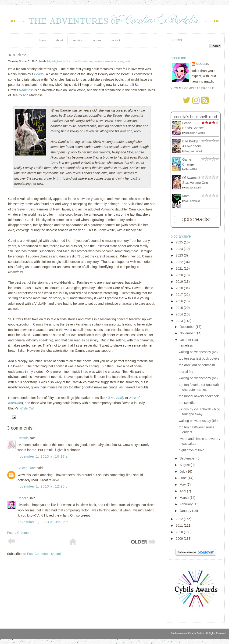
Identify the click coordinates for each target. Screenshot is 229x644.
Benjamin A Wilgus (195, 133)
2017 (180, 295)
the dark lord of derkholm (197, 365)
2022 (180, 262)
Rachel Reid (192, 169)
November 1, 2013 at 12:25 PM (44, 486)
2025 (180, 242)
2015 (180, 308)
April (183, 491)
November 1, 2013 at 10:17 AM (44, 456)
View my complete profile (192, 88)
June (183, 478)
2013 (180, 321)
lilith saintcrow (85, 61)
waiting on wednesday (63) (198, 421)
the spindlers (188, 403)
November (187, 333)
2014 (180, 314)
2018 (180, 288)
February (186, 504)
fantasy (61, 61)
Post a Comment (19, 533)
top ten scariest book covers (199, 358)
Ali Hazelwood (193, 201)
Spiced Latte (27, 468)
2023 (180, 255)
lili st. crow (71, 61)
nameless (18, 55)
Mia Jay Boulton (194, 188)
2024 (180, 249)
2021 (180, 268)
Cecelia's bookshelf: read (195, 117)
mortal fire (186, 372)
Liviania (23, 438)
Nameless (26, 90)
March (184, 498)
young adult (124, 61)
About (59, 40)
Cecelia (23, 498)
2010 (180, 532)
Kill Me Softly (115, 398)
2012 (180, 519)
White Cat (27, 408)
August (185, 465)
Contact (115, 40)
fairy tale (52, 61)
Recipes (97, 40)
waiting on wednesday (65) (198, 352)
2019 (180, 282)
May (183, 485)
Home (42, 40)
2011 (180, 525)
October (186, 340)
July (183, 471)
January (186, 511)
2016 (180, 301)
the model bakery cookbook (199, 396)
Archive (77, 40)
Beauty (39, 74)
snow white (111, 61)
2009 (180, 539)
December (187, 327)
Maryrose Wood (193, 151)
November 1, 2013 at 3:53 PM (43, 522)
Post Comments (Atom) (44, 554)
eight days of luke (191, 450)
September (188, 458)
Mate (186, 196)
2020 (180, 275)
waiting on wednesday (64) (198, 378)
